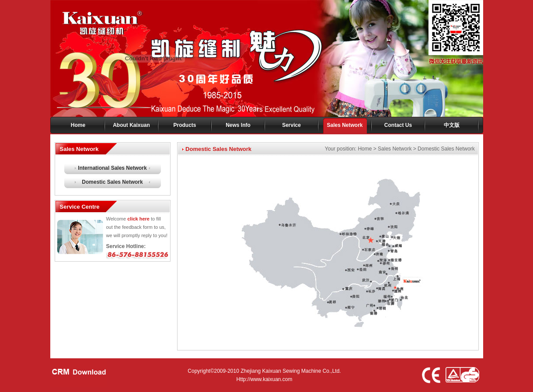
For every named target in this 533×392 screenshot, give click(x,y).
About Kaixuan (131, 125)
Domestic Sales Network (112, 182)
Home (78, 125)
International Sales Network (112, 168)
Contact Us (398, 125)
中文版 (452, 125)
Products (185, 125)
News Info (238, 125)
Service (291, 125)
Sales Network (345, 125)
